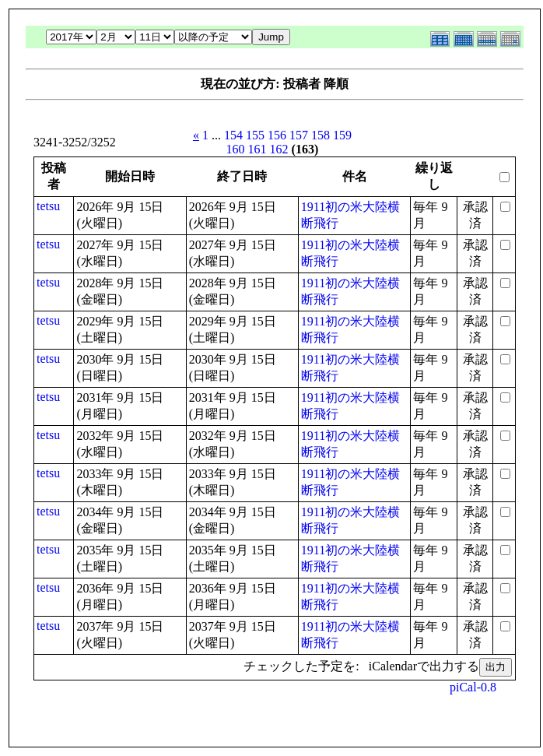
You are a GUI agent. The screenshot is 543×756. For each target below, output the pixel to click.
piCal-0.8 (473, 687)
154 (233, 135)
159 (342, 135)
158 (321, 135)
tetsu (48, 206)
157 (299, 135)
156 (277, 135)
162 (279, 149)
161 (257, 149)
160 (236, 149)
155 (255, 135)
